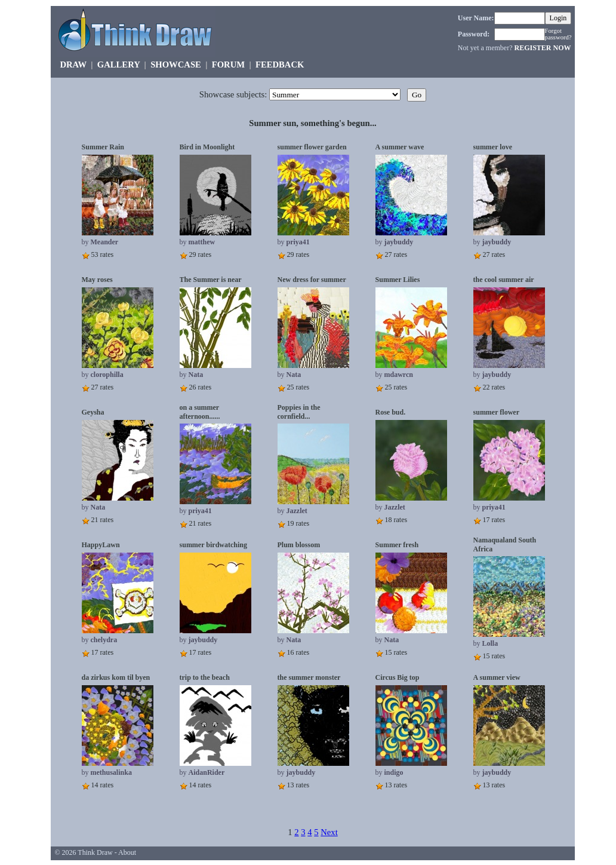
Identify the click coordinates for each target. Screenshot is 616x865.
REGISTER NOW (542, 48)
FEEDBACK (280, 65)
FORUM (228, 65)
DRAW (73, 65)
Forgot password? (558, 34)
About (127, 852)
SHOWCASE (176, 65)
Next (329, 832)
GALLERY (118, 65)
